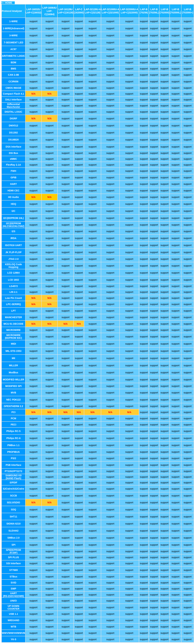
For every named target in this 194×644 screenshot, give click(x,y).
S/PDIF (13, 483)
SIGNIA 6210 (13, 524)
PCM (13, 418)
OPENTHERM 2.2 (13, 406)
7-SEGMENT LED (14, 42)
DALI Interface (13, 100)
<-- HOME (7, 3)
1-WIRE (13, 21)
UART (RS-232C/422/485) (13, 595)
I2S (13, 231)
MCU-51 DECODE (14, 324)
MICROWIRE (13, 330)
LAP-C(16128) (65, 13)
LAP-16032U (33, 9)
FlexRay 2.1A (13, 165)
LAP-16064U (50, 8)
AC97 (14, 49)
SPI (13, 545)
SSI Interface (13, 563)
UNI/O (13, 601)
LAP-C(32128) (93, 13)
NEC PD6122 (13, 400)
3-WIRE (13, 35)
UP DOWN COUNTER (13, 607)
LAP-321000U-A (110, 9)
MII (13, 358)
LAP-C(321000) (110, 13)
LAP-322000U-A (129, 9)
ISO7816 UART (13, 245)
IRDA (13, 238)
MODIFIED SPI (13, 386)
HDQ (13, 204)
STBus (13, 577)
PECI (13, 425)
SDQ (13, 510)
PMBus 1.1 (13, 445)
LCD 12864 (14, 273)
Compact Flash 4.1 (14, 94)
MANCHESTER (13, 317)
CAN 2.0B (14, 75)
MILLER (13, 365)
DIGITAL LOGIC (13, 112)
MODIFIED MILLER (13, 380)
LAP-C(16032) (33, 13)
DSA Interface (13, 147)
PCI (13, 412)
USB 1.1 (13, 614)
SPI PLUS (14, 557)
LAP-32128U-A (92, 9)
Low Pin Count (14, 298)
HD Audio (13, 197)
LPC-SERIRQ (13, 304)
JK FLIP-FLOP (13, 252)
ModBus (13, 372)
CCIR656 (14, 82)
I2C (14, 211)
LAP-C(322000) (129, 13)
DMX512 (13, 126)
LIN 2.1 (14, 292)
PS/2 (13, 458)
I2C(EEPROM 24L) (14, 218)
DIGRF (14, 118)
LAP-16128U (66, 9)
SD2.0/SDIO (13, 502)
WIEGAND (14, 620)
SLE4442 (13, 531)
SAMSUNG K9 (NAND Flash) (13, 477)
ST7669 (13, 570)
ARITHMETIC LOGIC (13, 56)
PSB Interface (13, 465)
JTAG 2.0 (14, 259)
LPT (13, 311)
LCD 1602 (14, 280)
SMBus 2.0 (13, 538)
